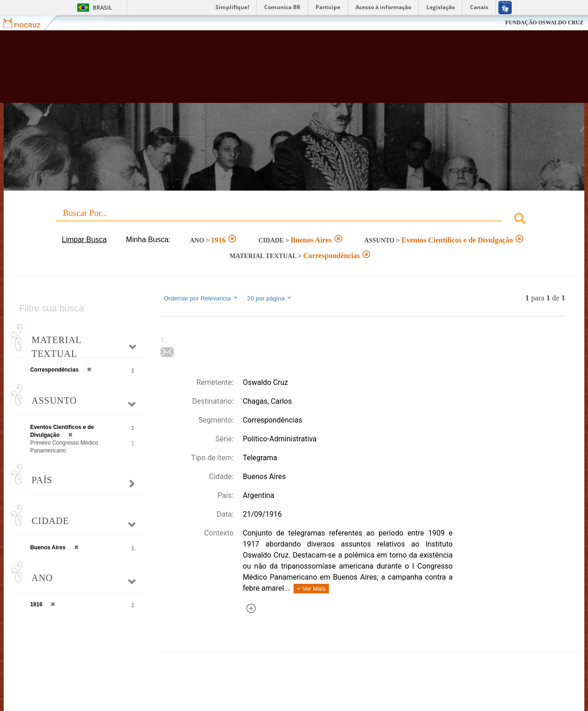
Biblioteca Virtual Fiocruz (257, 71)
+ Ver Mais (311, 589)
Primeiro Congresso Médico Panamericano (64, 447)
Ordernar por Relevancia (201, 298)
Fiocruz (27, 23)
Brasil (102, 8)
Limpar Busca (84, 240)
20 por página (270, 298)
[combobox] (294, 220)
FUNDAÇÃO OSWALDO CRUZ (544, 23)
